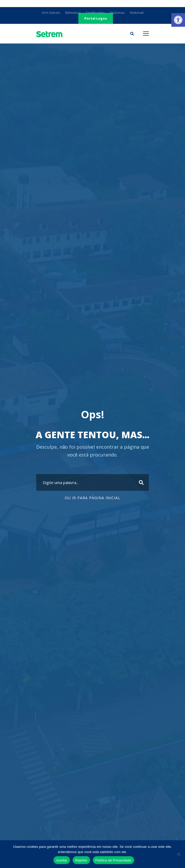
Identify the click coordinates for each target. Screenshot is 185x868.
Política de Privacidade (113, 860)
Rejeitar (81, 860)
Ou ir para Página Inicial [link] (92, 498)
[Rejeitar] (178, 854)
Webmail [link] (137, 13)
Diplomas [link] (117, 13)
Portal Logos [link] (96, 18)
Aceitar (62, 860)
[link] (178, 20)
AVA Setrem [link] (51, 13)
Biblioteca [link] (73, 13)
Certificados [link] (95, 13)
